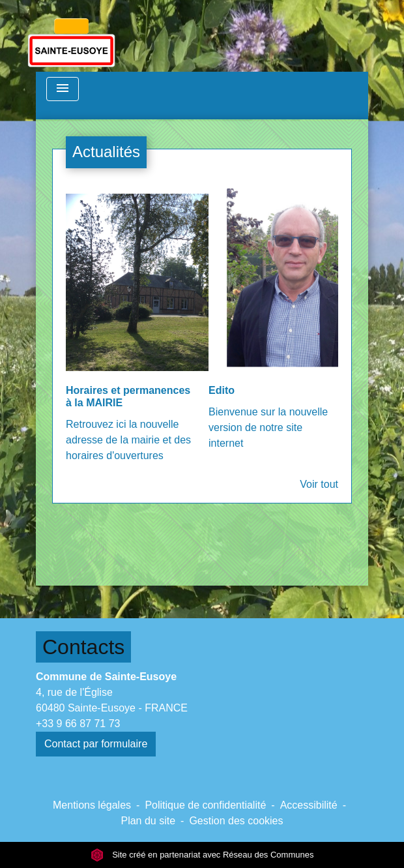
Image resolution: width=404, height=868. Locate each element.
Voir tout (319, 484)
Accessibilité (309, 805)
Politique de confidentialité (205, 805)
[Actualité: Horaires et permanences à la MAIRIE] (131, 333)
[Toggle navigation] (63, 89)
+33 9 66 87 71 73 (78, 724)
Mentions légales (92, 805)
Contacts (83, 647)
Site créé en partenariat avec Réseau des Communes (202, 855)
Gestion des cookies (236, 821)
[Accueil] (71, 36)
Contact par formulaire (96, 744)
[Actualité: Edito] (273, 326)
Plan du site (148, 821)
